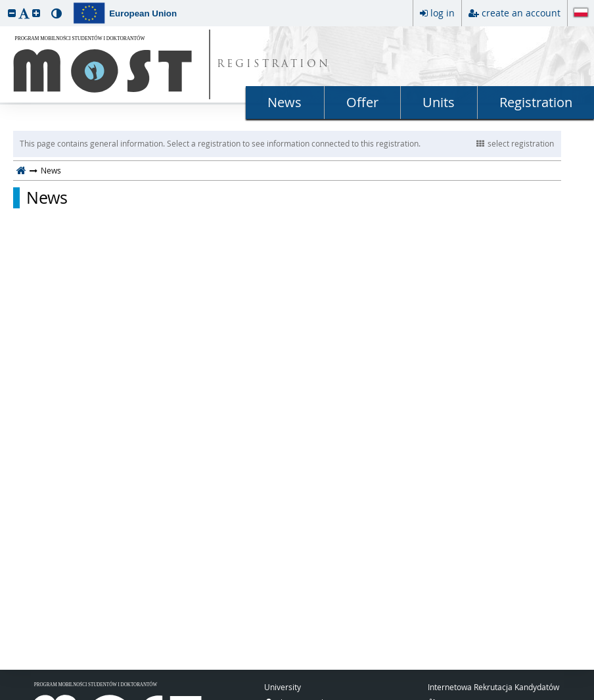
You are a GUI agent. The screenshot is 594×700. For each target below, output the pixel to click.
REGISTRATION (274, 65)
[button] (12, 13)
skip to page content (3, 3)
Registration (536, 102)
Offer (362, 102)
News (285, 102)
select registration (515, 143)
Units (439, 102)
